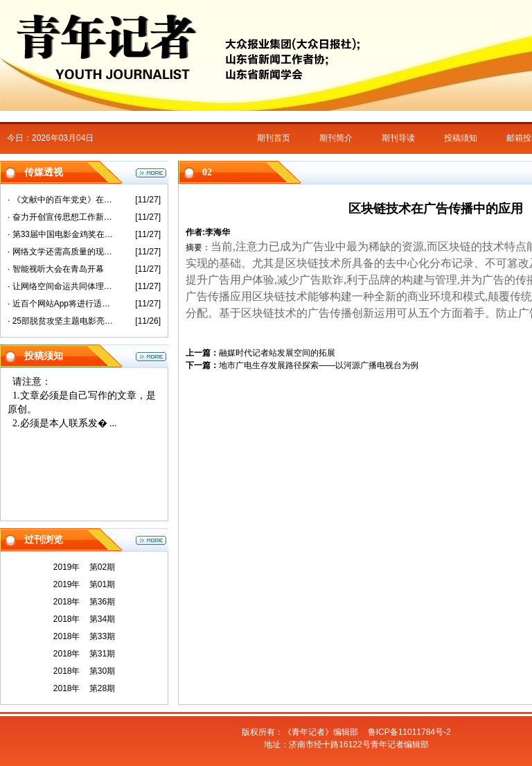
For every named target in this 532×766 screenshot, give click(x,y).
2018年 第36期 (84, 602)
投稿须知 (461, 138)
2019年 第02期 (84, 567)
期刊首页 (274, 138)
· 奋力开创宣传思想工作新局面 (61, 217)
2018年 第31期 (84, 654)
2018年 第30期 (84, 671)
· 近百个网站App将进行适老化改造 (61, 304)
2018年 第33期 (84, 636)
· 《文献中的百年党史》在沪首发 (61, 200)
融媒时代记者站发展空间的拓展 (277, 353)
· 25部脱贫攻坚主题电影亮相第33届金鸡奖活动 (61, 321)
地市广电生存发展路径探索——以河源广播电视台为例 (319, 365)
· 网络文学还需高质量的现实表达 (61, 252)
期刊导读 (398, 138)
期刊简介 (336, 138)
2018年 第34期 (84, 619)
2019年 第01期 (84, 584)
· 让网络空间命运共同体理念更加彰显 (61, 286)
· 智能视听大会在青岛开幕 (56, 269)
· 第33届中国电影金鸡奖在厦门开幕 (61, 234)
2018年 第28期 (84, 688)
